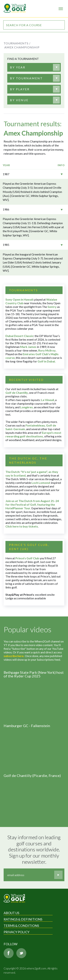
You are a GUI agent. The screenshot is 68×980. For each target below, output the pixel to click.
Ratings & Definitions (23, 919)
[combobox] (34, 67)
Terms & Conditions (21, 926)
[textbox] (18, 67)
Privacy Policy (17, 932)
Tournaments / (17, 43)
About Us (11, 913)
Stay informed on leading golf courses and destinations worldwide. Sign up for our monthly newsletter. (34, 849)
